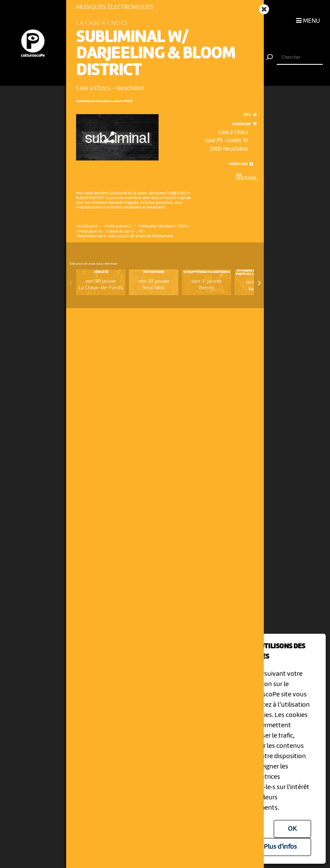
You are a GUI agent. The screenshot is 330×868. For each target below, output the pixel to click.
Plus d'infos (280, 847)
